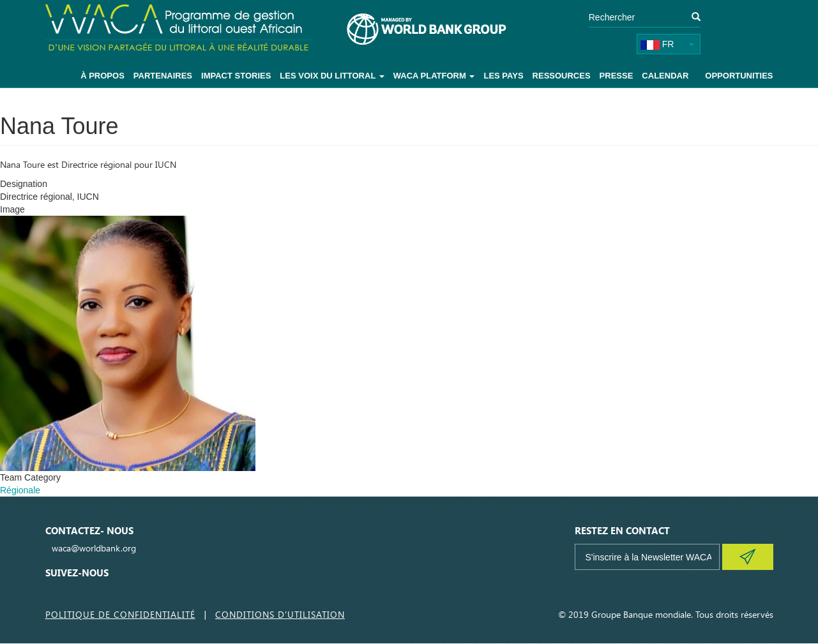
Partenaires (163, 76)
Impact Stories (236, 76)
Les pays (503, 76)
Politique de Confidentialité (120, 614)
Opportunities (739, 76)
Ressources (562, 76)
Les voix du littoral (332, 76)
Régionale (20, 490)
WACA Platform (434, 76)
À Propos (102, 76)
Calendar (665, 76)
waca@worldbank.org (94, 548)
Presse (617, 76)
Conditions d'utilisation (280, 614)
